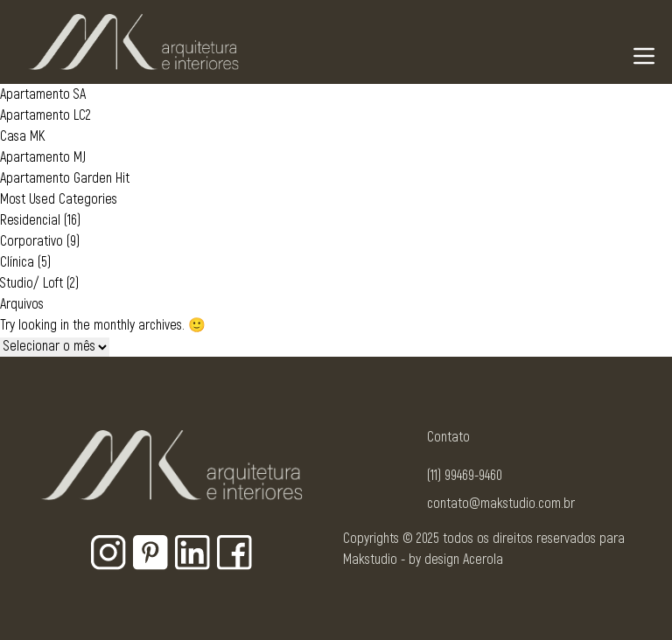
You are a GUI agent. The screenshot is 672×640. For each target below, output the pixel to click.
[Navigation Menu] (644, 56)
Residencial (30, 220)
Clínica (17, 262)
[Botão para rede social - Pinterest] (150, 553)
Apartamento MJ (43, 157)
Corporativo (31, 241)
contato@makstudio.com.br (501, 504)
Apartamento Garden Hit (65, 178)
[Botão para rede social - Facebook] (234, 553)
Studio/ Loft (31, 283)
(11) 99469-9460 (465, 476)
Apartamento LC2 (45, 115)
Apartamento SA (43, 94)
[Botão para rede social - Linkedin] (192, 553)
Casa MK (22, 136)
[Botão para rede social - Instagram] (108, 553)
